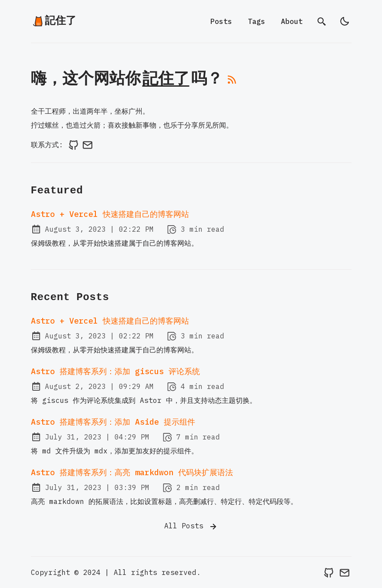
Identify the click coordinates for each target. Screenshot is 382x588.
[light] (345, 21)
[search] (322, 21)
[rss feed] (232, 83)
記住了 (54, 21)
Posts (221, 21)
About (292, 21)
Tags (257, 21)
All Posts (191, 527)
